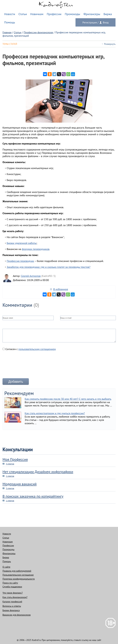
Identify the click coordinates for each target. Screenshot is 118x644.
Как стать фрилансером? (15, 597)
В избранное (61, 289)
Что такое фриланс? (13, 593)
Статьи (23, 14)
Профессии (54, 14)
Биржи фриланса (11, 610)
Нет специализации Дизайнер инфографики (38, 472)
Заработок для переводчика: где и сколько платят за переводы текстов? (48, 267)
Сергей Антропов (31, 276)
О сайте (6, 567)
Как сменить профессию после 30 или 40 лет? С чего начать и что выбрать (68, 399)
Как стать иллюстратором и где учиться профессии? (55, 413)
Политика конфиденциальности (19, 579)
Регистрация (90, 22)
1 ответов (10, 476)
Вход (106, 22)
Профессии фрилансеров (38, 32)
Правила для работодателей (17, 571)
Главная (7, 32)
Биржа (108, 14)
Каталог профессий (12, 602)
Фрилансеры (92, 14)
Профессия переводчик (20, 261)
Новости (10, 14)
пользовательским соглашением (37, 349)
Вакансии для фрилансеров (17, 615)
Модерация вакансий (20, 484)
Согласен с (29, 349)
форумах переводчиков (36, 249)
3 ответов (10, 464)
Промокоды (72, 14)
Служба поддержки (12, 587)
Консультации (18, 449)
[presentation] (28, 366)
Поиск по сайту (10, 583)
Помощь (10, 22)
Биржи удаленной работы (22, 243)
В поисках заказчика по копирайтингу (33, 496)
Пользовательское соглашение (18, 575)
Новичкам (37, 14)
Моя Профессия (15, 459)
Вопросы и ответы (12, 606)
